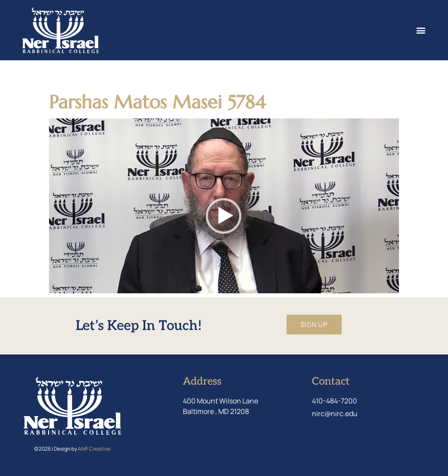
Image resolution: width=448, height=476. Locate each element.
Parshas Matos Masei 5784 (157, 102)
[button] (421, 30)
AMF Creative (94, 449)
